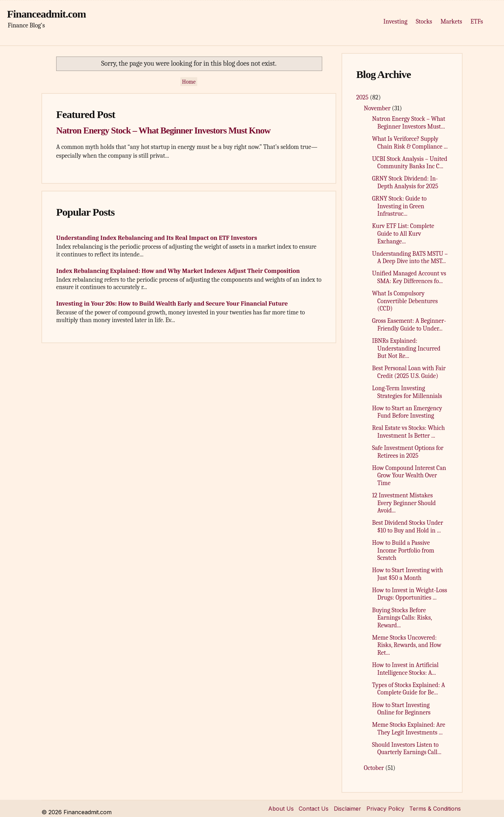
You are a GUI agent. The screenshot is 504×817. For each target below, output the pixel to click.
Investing (395, 22)
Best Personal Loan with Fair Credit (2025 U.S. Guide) (409, 372)
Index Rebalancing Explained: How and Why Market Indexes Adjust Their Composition (178, 271)
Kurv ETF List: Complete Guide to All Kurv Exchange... (403, 234)
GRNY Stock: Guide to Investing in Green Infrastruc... (399, 206)
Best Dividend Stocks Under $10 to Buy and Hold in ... (407, 527)
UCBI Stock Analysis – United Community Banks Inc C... (410, 163)
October (375, 768)
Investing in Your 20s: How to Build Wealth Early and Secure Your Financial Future (172, 304)
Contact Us (314, 809)
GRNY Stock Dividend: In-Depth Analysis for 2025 (405, 182)
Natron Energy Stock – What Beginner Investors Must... (409, 123)
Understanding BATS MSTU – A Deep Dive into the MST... (410, 258)
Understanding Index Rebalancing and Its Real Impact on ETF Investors (157, 238)
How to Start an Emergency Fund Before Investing (407, 412)
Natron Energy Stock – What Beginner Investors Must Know (163, 130)
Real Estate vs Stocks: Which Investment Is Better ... (408, 432)
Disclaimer (347, 809)
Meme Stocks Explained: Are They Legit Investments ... (409, 729)
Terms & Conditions (435, 809)
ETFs (477, 22)
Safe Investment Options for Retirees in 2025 (408, 452)
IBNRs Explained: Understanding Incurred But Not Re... (406, 348)
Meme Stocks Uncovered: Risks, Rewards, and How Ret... (407, 645)
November (378, 108)
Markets (451, 22)
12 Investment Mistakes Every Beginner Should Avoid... (404, 503)
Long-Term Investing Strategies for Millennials (407, 392)
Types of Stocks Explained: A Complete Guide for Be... (409, 689)
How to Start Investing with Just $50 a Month (407, 574)
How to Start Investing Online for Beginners (401, 709)
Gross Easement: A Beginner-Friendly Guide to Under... (409, 325)
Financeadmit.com (47, 14)
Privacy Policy (385, 809)
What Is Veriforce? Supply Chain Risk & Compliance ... (410, 143)
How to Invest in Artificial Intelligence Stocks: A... (405, 669)
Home (189, 82)
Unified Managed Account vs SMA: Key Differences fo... (409, 277)
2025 (363, 97)
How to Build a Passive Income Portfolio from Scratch (403, 550)
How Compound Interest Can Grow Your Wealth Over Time (409, 476)
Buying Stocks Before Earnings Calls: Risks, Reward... (402, 618)
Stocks (424, 22)
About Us (281, 809)
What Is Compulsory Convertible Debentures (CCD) (405, 301)
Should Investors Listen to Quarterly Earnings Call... (407, 749)
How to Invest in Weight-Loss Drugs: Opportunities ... (410, 594)
